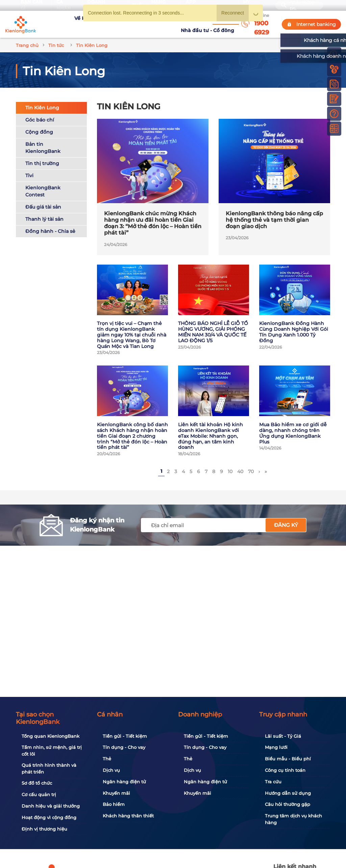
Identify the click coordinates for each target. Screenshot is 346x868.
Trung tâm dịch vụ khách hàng (293, 819)
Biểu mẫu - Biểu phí (288, 759)
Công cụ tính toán (285, 770)
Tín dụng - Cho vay (124, 747)
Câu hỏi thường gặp (288, 804)
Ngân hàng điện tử (124, 782)
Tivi (29, 167)
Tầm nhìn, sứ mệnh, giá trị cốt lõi (52, 751)
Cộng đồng (39, 124)
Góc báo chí (40, 112)
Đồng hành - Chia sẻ (50, 223)
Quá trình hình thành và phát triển (49, 768)
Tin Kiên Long (42, 100)
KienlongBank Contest (43, 183)
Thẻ (107, 759)
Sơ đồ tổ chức (37, 783)
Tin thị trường (42, 155)
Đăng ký (286, 517)
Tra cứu (273, 782)
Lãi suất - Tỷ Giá (283, 736)
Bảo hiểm (114, 804)
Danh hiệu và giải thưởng (51, 806)
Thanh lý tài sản (44, 211)
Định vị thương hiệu (44, 829)
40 (240, 463)
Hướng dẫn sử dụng (288, 793)
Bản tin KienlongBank (43, 140)
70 (251, 463)
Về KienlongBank (63, 20)
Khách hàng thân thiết (128, 816)
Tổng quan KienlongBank (51, 736)
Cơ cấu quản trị (39, 794)
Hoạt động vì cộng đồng (49, 817)
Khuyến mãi (116, 793)
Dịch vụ (111, 770)
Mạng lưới (276, 747)
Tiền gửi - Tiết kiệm (125, 736)
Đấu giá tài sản (43, 199)
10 (230, 463)
